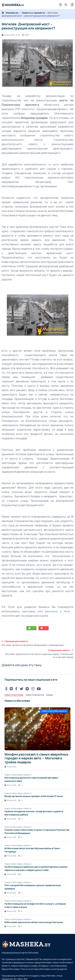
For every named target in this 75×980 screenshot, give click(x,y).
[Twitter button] (21, 689)
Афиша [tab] (50, 695)
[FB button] (16, 689)
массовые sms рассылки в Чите (46, 611)
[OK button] (6, 689)
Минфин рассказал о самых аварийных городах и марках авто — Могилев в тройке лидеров (36, 758)
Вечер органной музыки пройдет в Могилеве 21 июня (34, 796)
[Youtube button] (39, 689)
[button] (72, 5)
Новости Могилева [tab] (14, 695)
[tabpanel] (37, 813)
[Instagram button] (33, 689)
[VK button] (11, 689)
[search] (67, 5)
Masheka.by (12, 13)
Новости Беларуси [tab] (35, 695)
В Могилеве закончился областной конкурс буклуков (34, 922)
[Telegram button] (27, 689)
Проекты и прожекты (33, 13)
